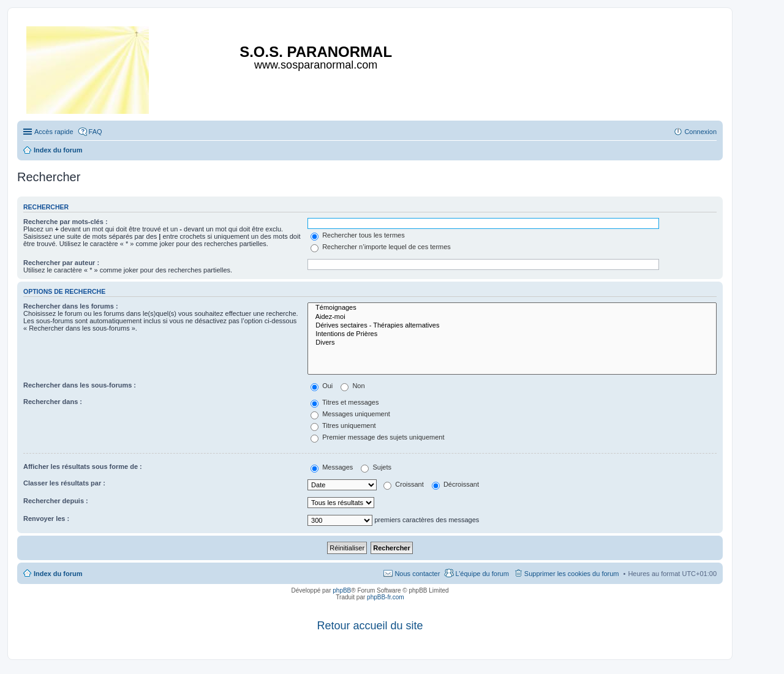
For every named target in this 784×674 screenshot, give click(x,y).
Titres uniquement (343, 425)
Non (352, 386)
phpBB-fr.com (386, 597)
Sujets (376, 467)
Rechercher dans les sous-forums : (80, 385)
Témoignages (512, 308)
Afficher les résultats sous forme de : (83, 466)
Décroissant (455, 484)
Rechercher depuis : (56, 501)
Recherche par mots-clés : (66, 222)
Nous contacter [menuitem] (417, 574)
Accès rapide (54, 132)
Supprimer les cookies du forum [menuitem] (572, 574)
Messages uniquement (350, 414)
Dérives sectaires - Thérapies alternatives (512, 326)
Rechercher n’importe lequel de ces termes (381, 247)
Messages (332, 467)
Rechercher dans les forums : (71, 306)
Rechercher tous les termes (358, 235)
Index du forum (58, 574)
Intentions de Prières (512, 334)
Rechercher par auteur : (61, 263)
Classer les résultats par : (64, 483)
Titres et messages (345, 402)
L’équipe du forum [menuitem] (482, 574)
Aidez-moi (512, 317)
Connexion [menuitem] (700, 132)
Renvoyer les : (46, 519)
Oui (322, 386)
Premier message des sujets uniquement (377, 437)
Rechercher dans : (53, 402)
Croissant (404, 484)
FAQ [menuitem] (96, 132)
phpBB (342, 590)
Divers (512, 343)
